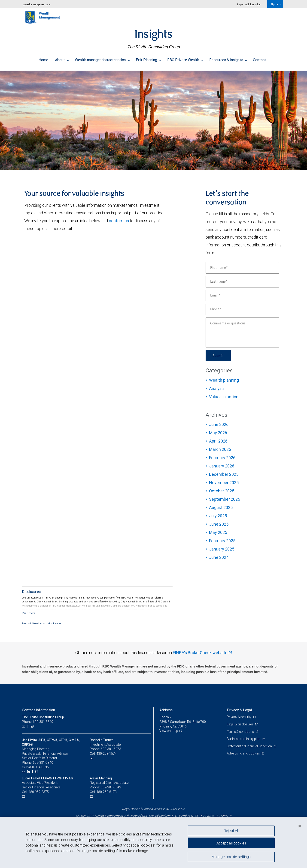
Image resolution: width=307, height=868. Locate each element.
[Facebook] (29, 726)
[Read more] (29, 613)
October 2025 (222, 491)
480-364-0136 (39, 767)
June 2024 (219, 557)
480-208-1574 (106, 754)
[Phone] (242, 309)
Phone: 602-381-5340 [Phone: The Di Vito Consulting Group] (38, 722)
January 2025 (222, 549)
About (62, 59)
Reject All (231, 831)
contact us (119, 221)
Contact (260, 59)
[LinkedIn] (29, 772)
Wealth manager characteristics (102, 59)
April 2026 (218, 441)
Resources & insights (228, 59)
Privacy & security (239, 717)
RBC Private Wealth (185, 59)
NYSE (195, 816)
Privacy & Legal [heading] (239, 710)
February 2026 (222, 458)
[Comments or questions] (242, 332)
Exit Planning (149, 59)
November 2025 (224, 483)
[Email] (242, 296)
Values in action (224, 397)
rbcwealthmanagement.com (36, 4)
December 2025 (224, 474)
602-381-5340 (43, 763)
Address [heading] (166, 710)
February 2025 (222, 541)
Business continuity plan (244, 739)
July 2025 (218, 516)
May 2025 (218, 532)
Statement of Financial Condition (250, 746)
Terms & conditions (241, 732)
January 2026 (222, 466)
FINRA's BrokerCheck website (200, 653)
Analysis (217, 388)
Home (43, 59)
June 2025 (219, 524)
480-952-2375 (39, 792)
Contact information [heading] (38, 710)
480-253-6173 (106, 792)
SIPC (224, 816)
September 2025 (225, 499)
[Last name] (242, 282)
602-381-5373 (111, 749)
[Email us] (24, 726)
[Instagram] (33, 726)
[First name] (242, 268)
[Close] (300, 826)
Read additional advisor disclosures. (42, 623)
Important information (249, 4)
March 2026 (220, 449)
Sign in (275, 4)
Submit (219, 355)
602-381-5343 (111, 787)
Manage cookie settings (231, 857)
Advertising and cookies (244, 753)
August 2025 (221, 507)
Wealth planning (224, 380)
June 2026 (219, 424)
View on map (169, 731)
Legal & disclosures (240, 724)
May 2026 (218, 433)
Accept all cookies (231, 843)
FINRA (210, 816)
